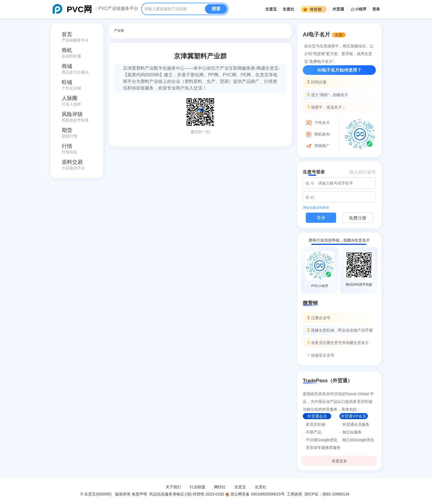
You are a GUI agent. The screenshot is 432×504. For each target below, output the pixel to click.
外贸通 (338, 9)
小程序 (359, 9)
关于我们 (173, 487)
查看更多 (339, 461)
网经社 (220, 487)
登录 (376, 9)
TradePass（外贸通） (328, 381)
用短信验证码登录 (316, 208)
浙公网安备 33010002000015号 (255, 494)
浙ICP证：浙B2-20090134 (327, 494)
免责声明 (139, 494)
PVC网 (79, 9)
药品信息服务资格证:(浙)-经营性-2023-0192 (186, 494)
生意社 (288, 9)
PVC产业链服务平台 (118, 9)
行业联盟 (198, 487)
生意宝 (271, 9)
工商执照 (295, 494)
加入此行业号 (363, 172)
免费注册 (358, 218)
